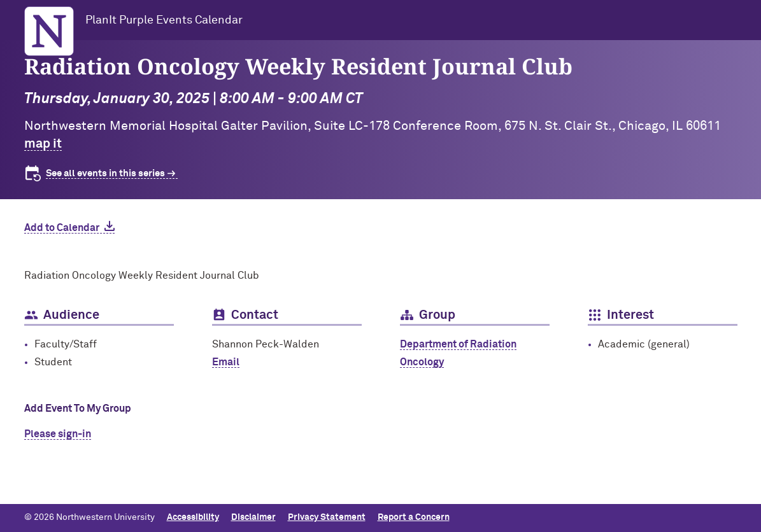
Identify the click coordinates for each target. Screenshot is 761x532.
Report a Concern (414, 517)
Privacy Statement (327, 517)
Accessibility (193, 517)
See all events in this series (105, 173)
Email (226, 362)
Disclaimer (253, 517)
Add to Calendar (62, 228)
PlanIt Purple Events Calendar (164, 20)
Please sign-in (58, 434)
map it (43, 144)
